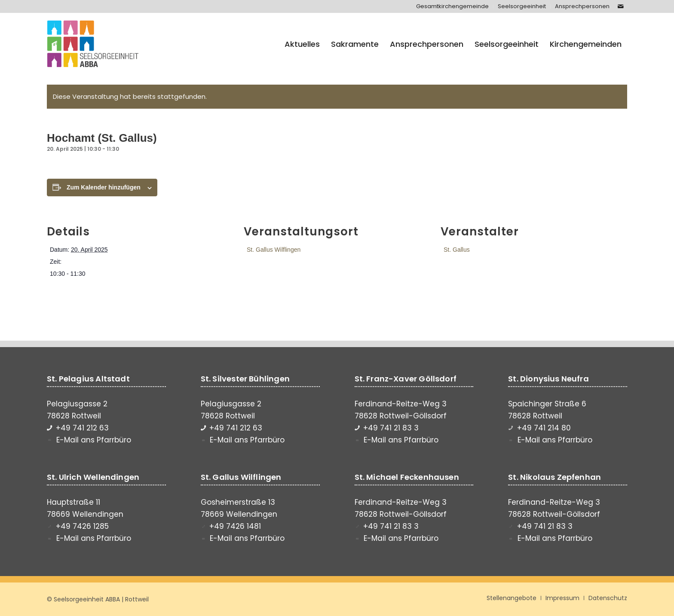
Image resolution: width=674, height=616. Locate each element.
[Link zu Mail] (621, 6)
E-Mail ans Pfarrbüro (94, 440)
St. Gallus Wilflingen (274, 250)
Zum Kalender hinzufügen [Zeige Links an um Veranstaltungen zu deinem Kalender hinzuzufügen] (104, 187)
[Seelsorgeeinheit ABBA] (93, 44)
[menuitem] (453, 6)
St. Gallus (457, 250)
